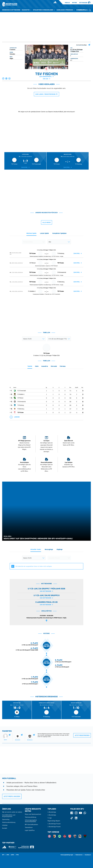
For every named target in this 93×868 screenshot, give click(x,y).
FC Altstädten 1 (21, 394)
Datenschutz (79, 855)
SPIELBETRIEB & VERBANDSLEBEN (44, 10)
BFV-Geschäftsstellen (31, 824)
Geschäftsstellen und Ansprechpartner (9, 816)
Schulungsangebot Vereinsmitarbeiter (31, 821)
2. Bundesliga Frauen (54, 827)
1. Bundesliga (52, 812)
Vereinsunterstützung (9, 822)
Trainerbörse (29, 827)
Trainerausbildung (31, 817)
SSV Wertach (20, 398)
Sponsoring (6, 819)
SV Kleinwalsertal (22, 401)
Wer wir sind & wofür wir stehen (12, 812)
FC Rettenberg (21, 409)
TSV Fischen (20, 412)
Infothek (74, 3)
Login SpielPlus (30, 830)
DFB (8, 855)
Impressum (88, 855)
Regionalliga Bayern (54, 821)
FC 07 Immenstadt (22, 391)
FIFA (17, 855)
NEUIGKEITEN (27, 10)
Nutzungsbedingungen (67, 855)
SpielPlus (67, 3)
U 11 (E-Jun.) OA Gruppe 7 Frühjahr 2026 (76, 50)
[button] (3, 78)
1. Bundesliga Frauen (54, 824)
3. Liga (50, 818)
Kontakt (5, 828)
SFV (3, 855)
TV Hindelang (21, 405)
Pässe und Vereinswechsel (33, 814)
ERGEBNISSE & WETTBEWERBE (11, 10)
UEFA (12, 855)
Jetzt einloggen (83, 3)
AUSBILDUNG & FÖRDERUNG (66, 10)
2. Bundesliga (52, 815)
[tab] (31, 234)
